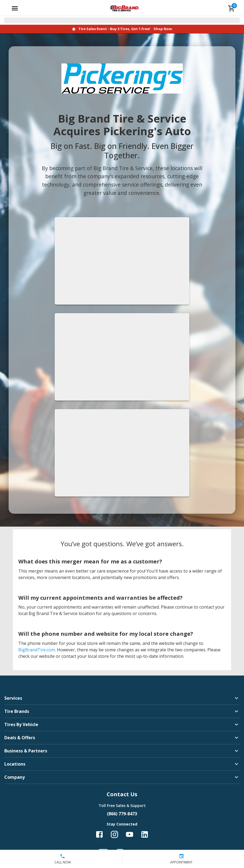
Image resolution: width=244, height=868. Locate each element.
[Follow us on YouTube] (130, 834)
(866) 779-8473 (122, 814)
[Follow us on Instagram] (114, 834)
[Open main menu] (15, 8)
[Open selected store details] (122, 20)
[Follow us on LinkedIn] (145, 834)
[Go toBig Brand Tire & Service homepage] (125, 8)
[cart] (232, 8)
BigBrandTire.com (37, 650)
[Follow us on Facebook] (99, 834)
